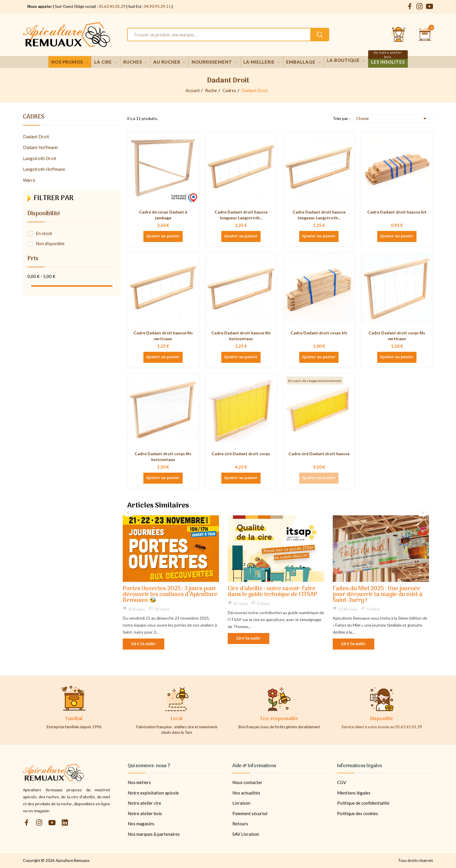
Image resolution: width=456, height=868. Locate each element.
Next (422, 513)
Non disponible (50, 243)
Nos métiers (139, 782)
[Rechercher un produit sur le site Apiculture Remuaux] (320, 35)
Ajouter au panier (163, 236)
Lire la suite (144, 644)
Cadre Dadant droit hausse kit (397, 212)
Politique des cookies (358, 813)
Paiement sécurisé (250, 813)
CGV (342, 782)
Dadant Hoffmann (40, 147)
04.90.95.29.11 (157, 6)
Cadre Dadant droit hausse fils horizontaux (241, 336)
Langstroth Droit (40, 158)
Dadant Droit (36, 137)
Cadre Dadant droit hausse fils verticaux (163, 336)
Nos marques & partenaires (154, 834)
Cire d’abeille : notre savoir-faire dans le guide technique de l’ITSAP (272, 592)
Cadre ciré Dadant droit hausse (319, 454)
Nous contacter (247, 782)
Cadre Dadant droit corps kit (319, 333)
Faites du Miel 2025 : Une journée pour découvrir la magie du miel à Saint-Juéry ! (378, 595)
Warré (29, 180)
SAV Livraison (246, 834)
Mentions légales (354, 793)
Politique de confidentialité (363, 803)
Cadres (34, 118)
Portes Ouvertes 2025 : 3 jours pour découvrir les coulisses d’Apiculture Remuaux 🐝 (170, 595)
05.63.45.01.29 (112, 6)
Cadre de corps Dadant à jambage (163, 215)
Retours (240, 824)
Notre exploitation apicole (153, 793)
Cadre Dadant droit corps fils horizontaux (163, 457)
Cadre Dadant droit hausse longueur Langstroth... (241, 215)
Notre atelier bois (145, 813)
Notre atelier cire (144, 803)
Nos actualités (246, 793)
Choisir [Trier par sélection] (392, 119)
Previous (128, 513)
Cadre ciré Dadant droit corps (241, 454)
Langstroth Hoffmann (44, 169)
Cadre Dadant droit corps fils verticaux (397, 336)
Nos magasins (141, 824)
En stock (44, 233)
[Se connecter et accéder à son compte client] (399, 35)
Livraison (241, 803)
